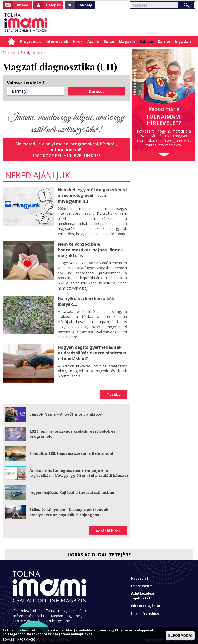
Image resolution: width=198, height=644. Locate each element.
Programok (31, 41)
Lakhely (85, 5)
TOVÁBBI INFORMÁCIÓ (19, 640)
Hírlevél (22, 5)
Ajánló (93, 41)
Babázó (146, 41)
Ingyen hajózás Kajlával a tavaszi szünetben (72, 490)
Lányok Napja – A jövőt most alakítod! (66, 411)
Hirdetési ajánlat (146, 603)
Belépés (53, 5)
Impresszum (142, 583)
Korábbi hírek (108, 528)
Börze (109, 41)
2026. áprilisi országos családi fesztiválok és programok (72, 431)
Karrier (164, 41)
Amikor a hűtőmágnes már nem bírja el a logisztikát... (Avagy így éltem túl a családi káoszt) (79, 470)
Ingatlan (183, 41)
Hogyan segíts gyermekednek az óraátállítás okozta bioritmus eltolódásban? (92, 350)
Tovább (114, 392)
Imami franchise (145, 611)
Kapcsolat (140, 576)
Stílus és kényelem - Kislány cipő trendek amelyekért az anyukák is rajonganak (69, 509)
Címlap (11, 42)
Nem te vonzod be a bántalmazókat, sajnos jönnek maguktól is (90, 248)
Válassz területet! (26, 82)
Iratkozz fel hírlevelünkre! (66, 155)
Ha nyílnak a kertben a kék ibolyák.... (86, 299)
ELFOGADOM (180, 635)
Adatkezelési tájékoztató (143, 593)
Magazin (127, 41)
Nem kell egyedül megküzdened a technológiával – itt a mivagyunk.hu (92, 194)
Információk (57, 41)
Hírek (78, 41)
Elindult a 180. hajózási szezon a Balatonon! (71, 451)
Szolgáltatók (32, 52)
